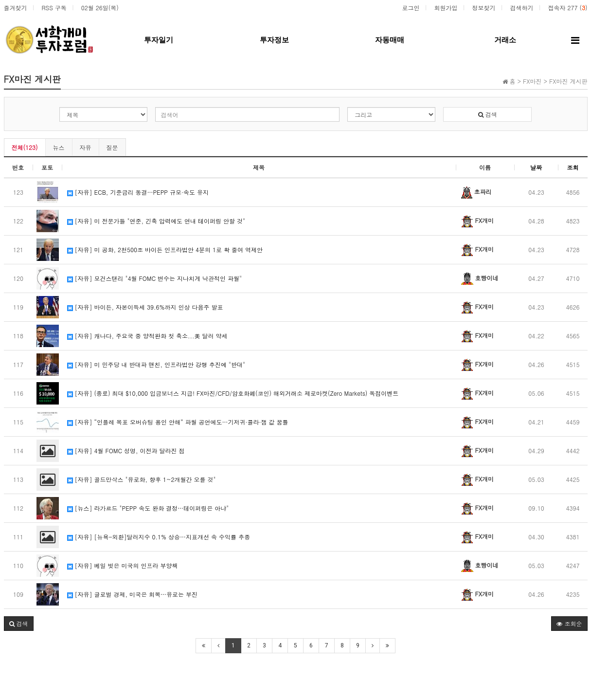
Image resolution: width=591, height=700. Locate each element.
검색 (488, 114)
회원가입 (446, 8)
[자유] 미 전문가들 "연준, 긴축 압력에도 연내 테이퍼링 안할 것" (156, 221)
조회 (573, 167)
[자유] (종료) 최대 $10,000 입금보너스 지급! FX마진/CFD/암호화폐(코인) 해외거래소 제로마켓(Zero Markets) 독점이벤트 (233, 393)
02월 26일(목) (100, 8)
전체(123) (25, 147)
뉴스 (59, 147)
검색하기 (521, 8)
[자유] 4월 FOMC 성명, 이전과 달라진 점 (126, 451)
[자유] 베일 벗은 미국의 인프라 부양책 (123, 565)
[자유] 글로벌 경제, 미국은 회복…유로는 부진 (133, 594)
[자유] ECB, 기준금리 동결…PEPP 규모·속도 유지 (138, 192)
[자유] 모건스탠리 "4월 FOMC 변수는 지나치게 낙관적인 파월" (155, 278)
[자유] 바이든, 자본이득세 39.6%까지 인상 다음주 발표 (145, 307)
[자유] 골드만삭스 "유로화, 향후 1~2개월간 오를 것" (142, 479)
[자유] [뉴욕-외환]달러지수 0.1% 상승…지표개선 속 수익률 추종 (159, 537)
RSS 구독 (54, 8)
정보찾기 (484, 8)
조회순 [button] (569, 623)
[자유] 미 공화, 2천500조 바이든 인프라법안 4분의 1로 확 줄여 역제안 (165, 249)
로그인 (411, 8)
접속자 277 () (567, 8)
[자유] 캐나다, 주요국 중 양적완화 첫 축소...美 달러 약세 (147, 336)
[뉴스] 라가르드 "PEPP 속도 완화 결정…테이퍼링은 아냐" (148, 508)
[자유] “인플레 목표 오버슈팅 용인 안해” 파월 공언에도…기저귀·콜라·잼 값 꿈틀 (178, 422)
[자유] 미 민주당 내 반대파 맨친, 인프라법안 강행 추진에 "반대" (156, 364)
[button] (19, 624)
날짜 (536, 167)
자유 (86, 147)
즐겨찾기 (16, 8)
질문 (112, 147)
